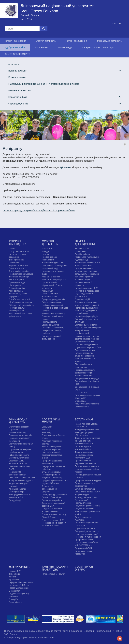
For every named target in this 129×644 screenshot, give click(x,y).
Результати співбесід (84, 509)
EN (120, 24)
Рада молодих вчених (85, 350)
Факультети (47, 249)
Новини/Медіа (65, 47)
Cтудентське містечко (52, 509)
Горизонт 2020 (82, 393)
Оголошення (81, 251)
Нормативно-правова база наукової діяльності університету (87, 294)
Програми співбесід (84, 540)
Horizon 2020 (15, 472)
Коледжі (46, 251)
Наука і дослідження (76, 41)
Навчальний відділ (50, 268)
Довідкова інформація (19, 277)
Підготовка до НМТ (84, 446)
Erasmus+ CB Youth (18, 464)
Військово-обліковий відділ (21, 305)
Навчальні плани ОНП (20, 90)
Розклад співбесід (83, 503)
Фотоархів (14, 597)
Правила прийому (83, 461)
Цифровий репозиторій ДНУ (55, 481)
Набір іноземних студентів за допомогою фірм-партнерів (21, 483)
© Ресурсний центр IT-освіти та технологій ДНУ (29, 638)
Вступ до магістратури (85, 489)
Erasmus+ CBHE (17, 461)
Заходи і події (15, 500)
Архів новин (14, 580)
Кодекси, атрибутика (18, 266)
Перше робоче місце (51, 497)
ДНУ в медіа (15, 574)
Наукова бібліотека (84, 376)
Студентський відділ (51, 472)
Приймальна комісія (84, 455)
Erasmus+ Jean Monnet (20, 466)
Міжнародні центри (18, 489)
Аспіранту (14, 64)
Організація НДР (83, 299)
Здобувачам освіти (15, 47)
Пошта (13, 634)
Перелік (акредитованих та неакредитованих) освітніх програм (87, 469)
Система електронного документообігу (25, 631)
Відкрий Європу (49, 517)
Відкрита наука (82, 407)
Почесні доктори (17, 268)
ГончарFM (14, 599)
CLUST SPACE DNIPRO (18, 54)
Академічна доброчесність (87, 404)
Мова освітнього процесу (53, 314)
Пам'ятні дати (15, 602)
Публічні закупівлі (17, 288)
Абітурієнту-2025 (83, 458)
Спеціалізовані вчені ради (87, 378)
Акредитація (48, 291)
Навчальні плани (50, 297)
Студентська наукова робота (88, 347)
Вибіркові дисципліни (52, 302)
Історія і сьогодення (15, 41)
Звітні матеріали (17, 280)
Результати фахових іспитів (88, 506)
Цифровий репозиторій (53, 305)
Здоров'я (46, 492)
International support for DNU (22, 478)
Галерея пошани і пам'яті (54, 574)
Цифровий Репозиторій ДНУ (99, 631)
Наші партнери (16, 452)
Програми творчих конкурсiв (88, 480)
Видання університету (19, 594)
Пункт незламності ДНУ (53, 520)
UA (114, 24)
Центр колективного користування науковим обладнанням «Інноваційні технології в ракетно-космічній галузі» (87, 274)
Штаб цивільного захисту (21, 302)
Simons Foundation (18, 475)
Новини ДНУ (15, 571)
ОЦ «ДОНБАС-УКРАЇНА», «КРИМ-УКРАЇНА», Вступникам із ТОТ (87, 545)
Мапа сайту (54, 631)
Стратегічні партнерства (20, 449)
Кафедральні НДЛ (83, 266)
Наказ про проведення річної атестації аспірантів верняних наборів (39, 210)
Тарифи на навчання (84, 452)
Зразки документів (50, 325)
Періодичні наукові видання (88, 395)
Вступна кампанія (65, 71)
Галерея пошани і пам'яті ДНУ (99, 47)
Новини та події (82, 249)
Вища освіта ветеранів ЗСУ (87, 492)
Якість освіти (48, 260)
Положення (14, 263)
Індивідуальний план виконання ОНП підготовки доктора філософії (44, 84)
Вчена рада (80, 401)
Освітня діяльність (46, 41)
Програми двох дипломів (53, 299)
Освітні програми (50, 294)
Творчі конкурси (82, 495)
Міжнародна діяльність (109, 41)
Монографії (80, 398)
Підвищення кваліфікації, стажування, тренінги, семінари (54, 330)
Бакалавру (47, 427)
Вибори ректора (16, 311)
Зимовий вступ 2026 (84, 444)
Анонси (12, 577)
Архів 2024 (80, 554)
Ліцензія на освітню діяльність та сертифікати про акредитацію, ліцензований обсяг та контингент (54, 282)
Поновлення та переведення (88, 537)
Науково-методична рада (54, 263)
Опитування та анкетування (55, 266)
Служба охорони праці (19, 299)
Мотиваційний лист (84, 449)
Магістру (46, 430)
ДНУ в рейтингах (17, 260)
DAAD (12, 469)
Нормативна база (65, 97)
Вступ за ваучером (84, 551)
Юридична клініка (50, 512)
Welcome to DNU (17, 497)
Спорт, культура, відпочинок (55, 495)
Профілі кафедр (49, 257)
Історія (12, 249)
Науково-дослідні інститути (87, 263)
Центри (45, 254)
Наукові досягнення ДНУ (86, 288)
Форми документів (65, 104)
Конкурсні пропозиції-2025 (87, 430)
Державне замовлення (85, 463)
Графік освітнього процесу (54, 514)
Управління (14, 257)
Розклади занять (17, 77)
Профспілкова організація (21, 274)
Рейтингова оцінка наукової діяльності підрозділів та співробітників (88, 311)
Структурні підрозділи (19, 271)
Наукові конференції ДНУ (87, 316)
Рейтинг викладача (72, 631)
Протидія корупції (17, 308)
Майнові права (16, 291)
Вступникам (41, 47)
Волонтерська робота (52, 500)
